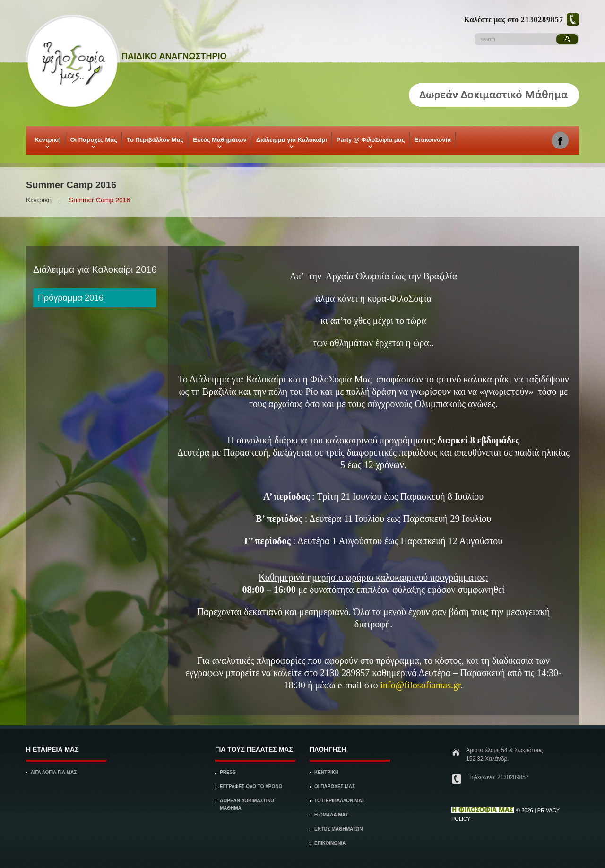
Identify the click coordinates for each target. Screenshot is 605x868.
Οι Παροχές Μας (93, 142)
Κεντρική (47, 142)
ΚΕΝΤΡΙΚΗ (326, 772)
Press (228, 772)
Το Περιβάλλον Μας (155, 140)
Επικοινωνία (433, 140)
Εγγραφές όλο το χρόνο (251, 786)
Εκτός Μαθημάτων (219, 142)
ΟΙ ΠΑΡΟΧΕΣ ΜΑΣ (335, 786)
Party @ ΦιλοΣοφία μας (370, 142)
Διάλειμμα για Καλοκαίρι (291, 142)
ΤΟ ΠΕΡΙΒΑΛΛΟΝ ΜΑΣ (340, 801)
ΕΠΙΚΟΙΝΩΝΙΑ (330, 843)
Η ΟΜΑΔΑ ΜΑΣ (331, 815)
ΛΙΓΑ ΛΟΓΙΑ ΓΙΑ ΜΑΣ (54, 772)
